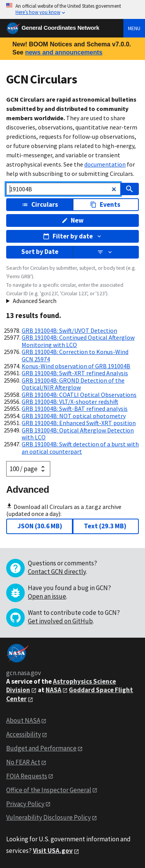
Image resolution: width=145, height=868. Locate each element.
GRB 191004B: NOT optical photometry (74, 416)
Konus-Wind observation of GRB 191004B (76, 366)
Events (105, 204)
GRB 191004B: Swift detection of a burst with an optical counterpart (80, 448)
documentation (105, 164)
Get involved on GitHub (60, 621)
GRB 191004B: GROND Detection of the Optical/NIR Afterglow (73, 384)
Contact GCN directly (57, 572)
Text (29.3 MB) (105, 526)
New (73, 220)
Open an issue (47, 596)
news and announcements (64, 52)
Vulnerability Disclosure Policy (49, 817)
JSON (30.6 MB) (40, 526)
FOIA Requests (27, 776)
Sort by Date (40, 252)
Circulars (40, 204)
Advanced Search (35, 301)
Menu (134, 28)
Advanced (28, 489)
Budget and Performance (41, 748)
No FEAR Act (23, 762)
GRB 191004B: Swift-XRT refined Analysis (75, 373)
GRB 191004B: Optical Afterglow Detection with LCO (78, 434)
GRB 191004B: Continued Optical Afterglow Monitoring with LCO (78, 341)
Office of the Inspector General (49, 790)
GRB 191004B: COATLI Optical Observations (79, 395)
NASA (54, 690)
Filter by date (73, 236)
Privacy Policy (25, 804)
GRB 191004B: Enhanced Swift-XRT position (79, 423)
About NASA (23, 720)
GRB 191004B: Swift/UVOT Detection (69, 330)
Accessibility (24, 734)
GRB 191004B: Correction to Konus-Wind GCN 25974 (75, 355)
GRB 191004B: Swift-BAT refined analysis (75, 408)
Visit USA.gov (53, 851)
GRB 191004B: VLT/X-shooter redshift (70, 402)
